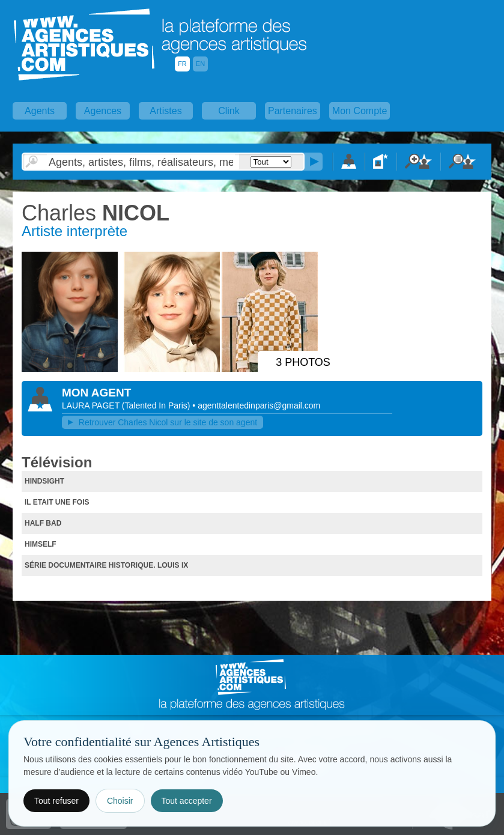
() (157, 405)
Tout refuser (56, 801)
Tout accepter (187, 801)
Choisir (120, 801)
